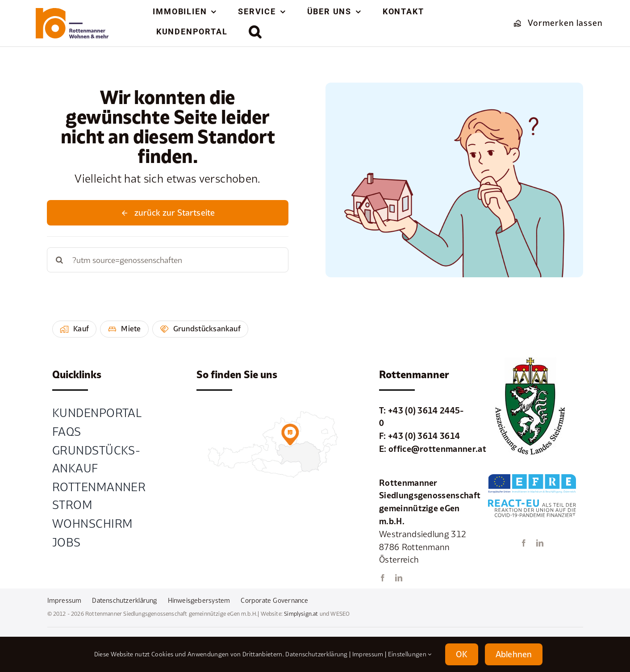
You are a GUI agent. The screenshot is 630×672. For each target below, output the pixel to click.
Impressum (368, 654)
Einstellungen (410, 654)
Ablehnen (514, 654)
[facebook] (383, 578)
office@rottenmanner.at (437, 449)
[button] (255, 32)
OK (462, 654)
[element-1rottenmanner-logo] (72, 12)
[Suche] (59, 260)
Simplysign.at (301, 614)
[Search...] (167, 260)
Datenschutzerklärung (316, 654)
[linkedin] (399, 578)
